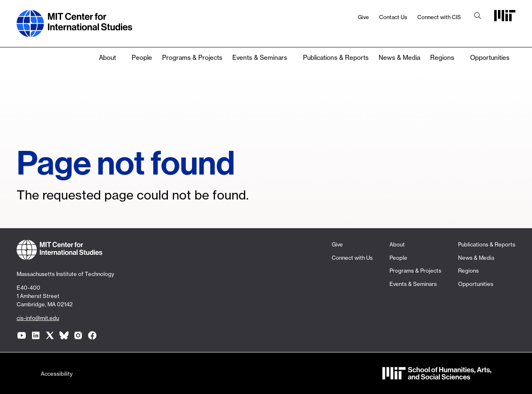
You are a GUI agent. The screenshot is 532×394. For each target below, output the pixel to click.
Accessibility (57, 374)
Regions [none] (442, 58)
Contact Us (393, 17)
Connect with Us (352, 258)
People (142, 58)
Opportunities (490, 58)
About (107, 58)
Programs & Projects (192, 58)
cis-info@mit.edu (38, 318)
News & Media (399, 58)
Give (363, 17)
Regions (468, 271)
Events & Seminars (260, 58)
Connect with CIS (439, 17)
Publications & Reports (336, 58)
